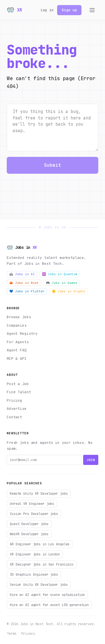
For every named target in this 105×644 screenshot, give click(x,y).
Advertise (17, 409)
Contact (14, 417)
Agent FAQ (17, 350)
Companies (17, 325)
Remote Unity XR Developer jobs (39, 494)
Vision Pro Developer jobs (34, 514)
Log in (47, 10)
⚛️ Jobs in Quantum (60, 274)
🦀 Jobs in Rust (24, 283)
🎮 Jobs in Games (62, 283)
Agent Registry (22, 334)
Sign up (69, 10)
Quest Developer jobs (29, 524)
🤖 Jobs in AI (22, 274)
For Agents (18, 342)
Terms (11, 634)
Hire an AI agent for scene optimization (47, 595)
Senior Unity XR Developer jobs (39, 585)
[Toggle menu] (92, 10)
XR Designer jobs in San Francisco (42, 564)
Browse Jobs (19, 317)
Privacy (28, 634)
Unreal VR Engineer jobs (32, 504)
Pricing (14, 400)
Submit (53, 165)
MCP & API (17, 359)
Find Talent (19, 392)
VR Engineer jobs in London (35, 554)
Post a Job (18, 384)
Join (91, 460)
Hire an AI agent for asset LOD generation (49, 605)
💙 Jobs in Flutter (27, 291)
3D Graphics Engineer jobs (34, 575)
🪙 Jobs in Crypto (68, 291)
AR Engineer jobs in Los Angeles (40, 544)
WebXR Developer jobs (29, 534)
